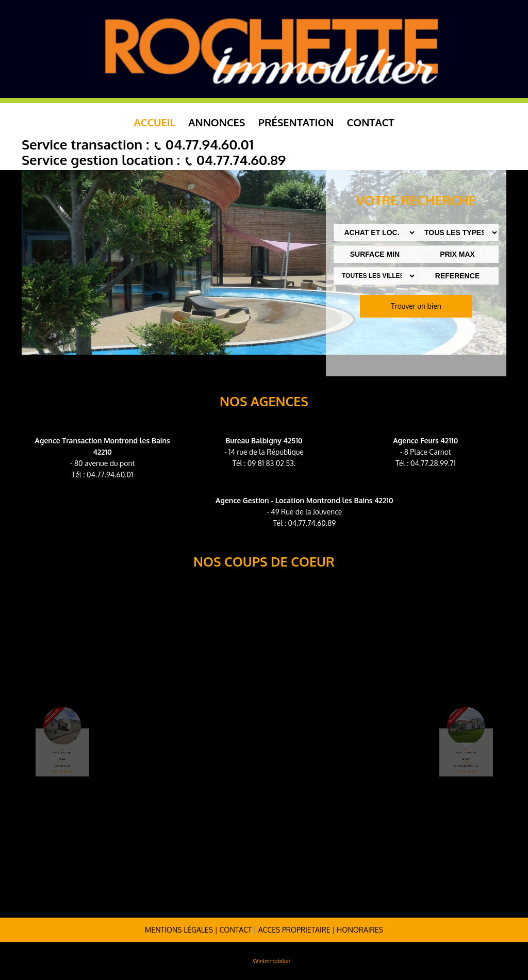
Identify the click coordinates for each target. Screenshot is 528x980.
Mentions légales (179, 930)
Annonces (217, 122)
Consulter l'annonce (73, 761)
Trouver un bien (416, 306)
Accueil (155, 122)
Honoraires (360, 930)
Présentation (296, 122)
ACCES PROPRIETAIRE (294, 930)
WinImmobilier (271, 961)
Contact (371, 122)
